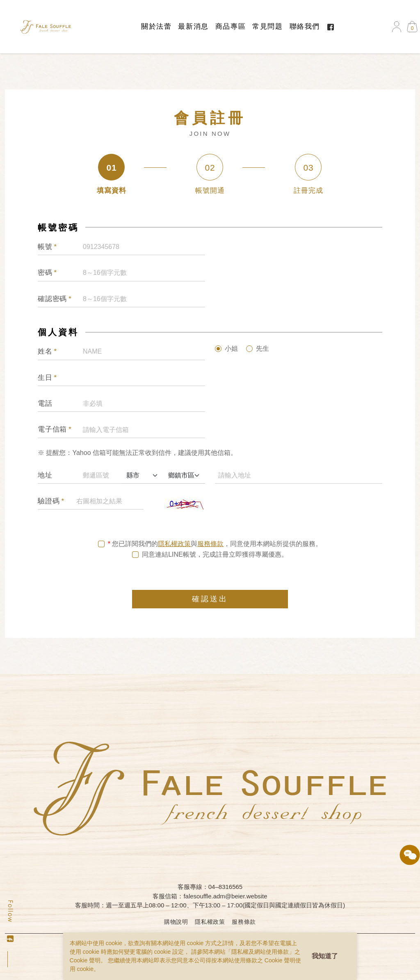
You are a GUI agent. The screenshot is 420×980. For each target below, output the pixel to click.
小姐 (231, 350)
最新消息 (193, 26)
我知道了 (325, 956)
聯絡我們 (305, 26)
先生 (262, 350)
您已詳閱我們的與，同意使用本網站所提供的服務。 (217, 545)
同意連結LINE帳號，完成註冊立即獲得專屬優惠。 (215, 556)
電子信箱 (55, 431)
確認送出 (210, 600)
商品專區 (231, 26)
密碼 (47, 274)
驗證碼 (51, 503)
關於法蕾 (156, 26)
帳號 (47, 248)
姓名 (47, 353)
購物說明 (176, 922)
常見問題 (267, 26)
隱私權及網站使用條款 (260, 952)
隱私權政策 (174, 545)
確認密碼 (55, 300)
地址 (45, 476)
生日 (47, 379)
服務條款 (210, 545)
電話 (45, 405)
